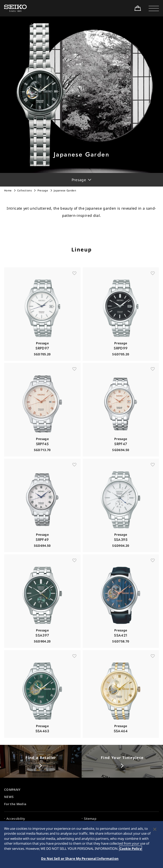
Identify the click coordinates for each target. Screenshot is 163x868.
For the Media (15, 804)
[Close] (155, 829)
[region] (81, 845)
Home (8, 190)
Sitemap (90, 819)
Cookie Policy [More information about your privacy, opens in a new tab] (131, 849)
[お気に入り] (74, 282)
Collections (25, 190)
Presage (43, 190)
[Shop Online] (138, 8)
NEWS (9, 797)
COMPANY (12, 790)
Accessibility (16, 819)
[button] (154, 8)
